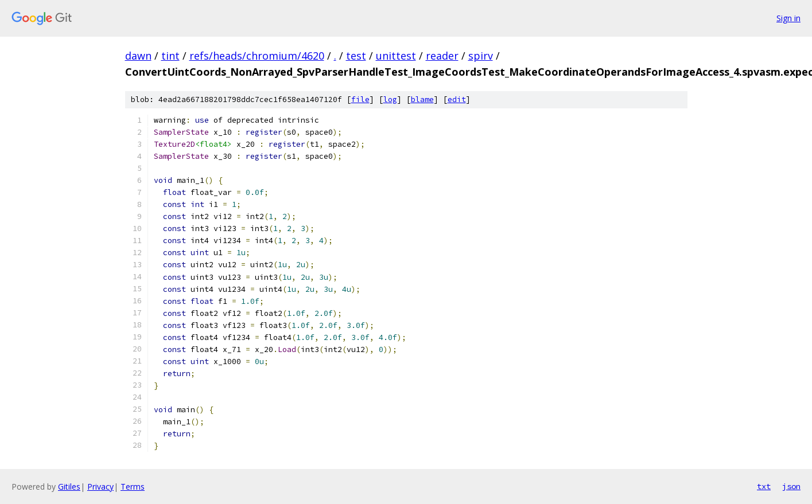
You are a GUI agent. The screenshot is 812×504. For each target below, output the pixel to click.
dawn (138, 56)
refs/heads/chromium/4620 (257, 56)
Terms (133, 487)
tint (170, 56)
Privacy (100, 487)
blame (422, 99)
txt (764, 486)
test (356, 56)
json (791, 486)
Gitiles (69, 487)
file (360, 99)
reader (442, 56)
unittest (396, 56)
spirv (481, 56)
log (390, 99)
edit (457, 99)
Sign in (788, 18)
